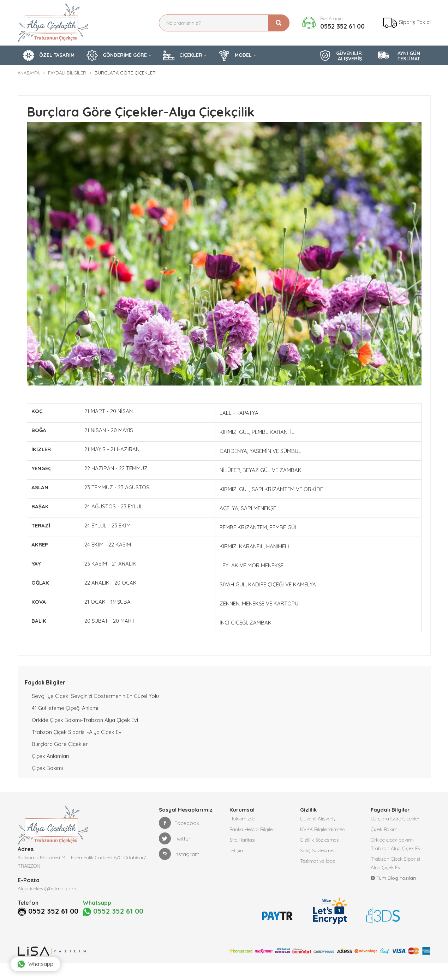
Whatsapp (35, 964)
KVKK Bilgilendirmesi (323, 829)
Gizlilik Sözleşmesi (320, 840)
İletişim (237, 850)
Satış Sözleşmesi (318, 850)
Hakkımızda (243, 819)
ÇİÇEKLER (183, 55)
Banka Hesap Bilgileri (252, 829)
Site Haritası (242, 840)
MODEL (235, 55)
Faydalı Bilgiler (67, 73)
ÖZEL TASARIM (49, 55)
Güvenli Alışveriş (318, 819)
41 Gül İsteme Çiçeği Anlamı (65, 708)
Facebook (179, 823)
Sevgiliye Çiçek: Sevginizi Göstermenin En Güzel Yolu (95, 696)
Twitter (175, 838)
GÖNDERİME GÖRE (117, 55)
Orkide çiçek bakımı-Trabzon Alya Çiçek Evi (85, 720)
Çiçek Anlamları (50, 756)
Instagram (179, 854)
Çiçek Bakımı (47, 768)
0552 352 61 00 (342, 26)
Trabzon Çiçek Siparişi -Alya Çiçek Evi (77, 732)
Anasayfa (29, 73)
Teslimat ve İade (318, 861)
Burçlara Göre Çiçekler (60, 744)
